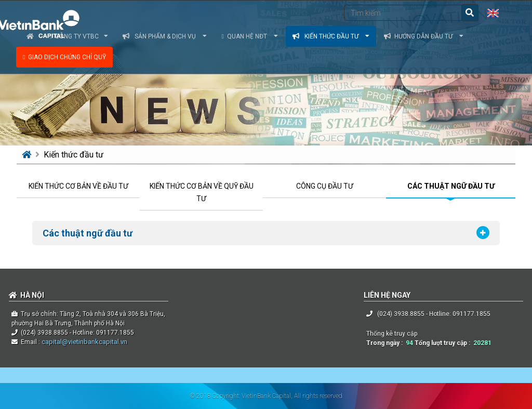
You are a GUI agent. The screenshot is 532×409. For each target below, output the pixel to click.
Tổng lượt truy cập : (444, 343)
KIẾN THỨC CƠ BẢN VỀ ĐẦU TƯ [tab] (78, 186)
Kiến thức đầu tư (331, 36)
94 (409, 343)
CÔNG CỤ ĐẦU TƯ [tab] (325, 186)
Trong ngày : (386, 343)
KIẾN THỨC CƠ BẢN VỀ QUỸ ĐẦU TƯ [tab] (202, 192)
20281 (482, 343)
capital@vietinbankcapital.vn (84, 342)
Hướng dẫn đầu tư (424, 36)
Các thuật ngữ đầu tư (88, 233)
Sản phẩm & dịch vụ (165, 36)
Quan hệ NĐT (249, 36)
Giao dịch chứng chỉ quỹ (64, 57)
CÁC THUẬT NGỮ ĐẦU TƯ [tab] (451, 186)
